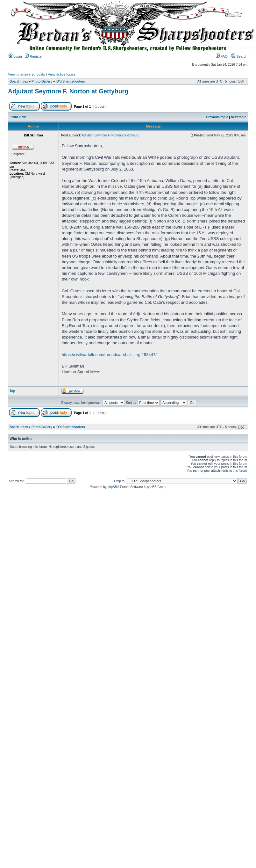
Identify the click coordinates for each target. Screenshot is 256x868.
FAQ (222, 56)
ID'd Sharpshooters (70, 81)
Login (15, 56)
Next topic (238, 117)
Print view (18, 117)
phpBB (112, 487)
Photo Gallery (42, 81)
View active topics (62, 74)
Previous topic (217, 117)
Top (12, 391)
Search (239, 56)
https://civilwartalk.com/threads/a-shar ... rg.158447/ (109, 355)
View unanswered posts (26, 74)
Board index (19, 81)
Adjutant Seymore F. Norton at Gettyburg (68, 91)
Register (34, 56)
